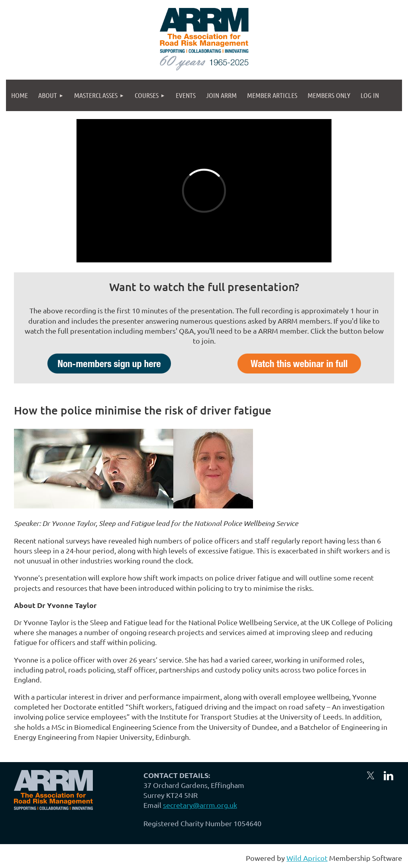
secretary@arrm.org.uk (200, 805)
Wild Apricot (307, 858)
